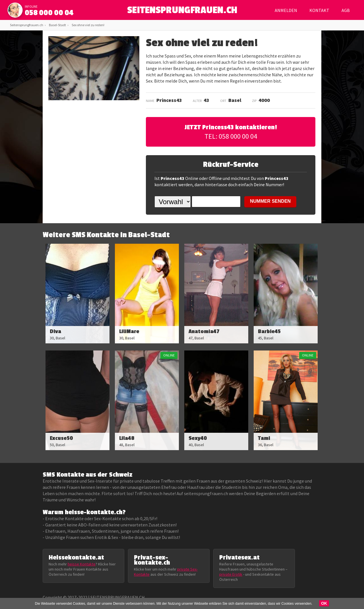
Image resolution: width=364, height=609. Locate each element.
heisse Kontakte (82, 564)
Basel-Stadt (57, 25)
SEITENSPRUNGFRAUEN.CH (182, 12)
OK (324, 603)
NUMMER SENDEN (270, 201)
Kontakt (319, 10)
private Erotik (231, 574)
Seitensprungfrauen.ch (27, 25)
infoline (31, 7)
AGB (346, 10)
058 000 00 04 (49, 13)
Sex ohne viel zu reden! (88, 25)
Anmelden (286, 10)
